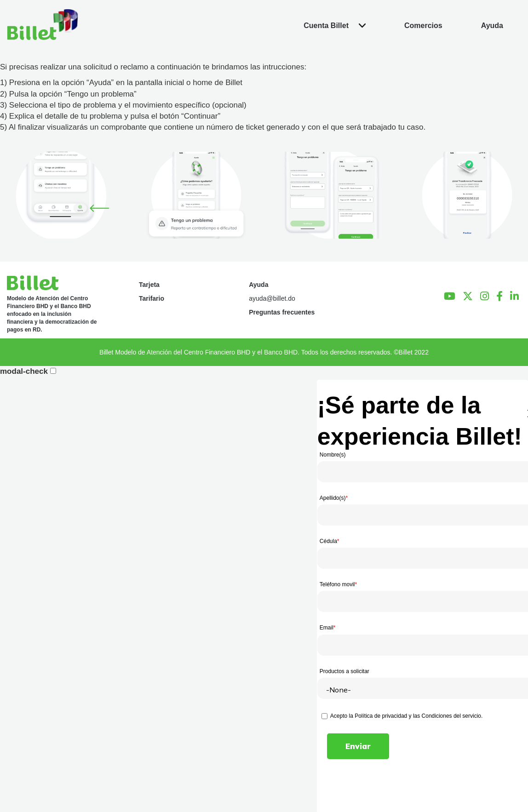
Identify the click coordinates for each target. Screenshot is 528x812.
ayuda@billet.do (272, 298)
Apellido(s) (334, 498)
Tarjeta (149, 285)
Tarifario (152, 298)
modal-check (24, 371)
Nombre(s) (333, 455)
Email (328, 628)
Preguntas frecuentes (282, 312)
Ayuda (258, 285)
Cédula (330, 541)
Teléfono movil (338, 584)
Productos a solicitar (344, 671)
